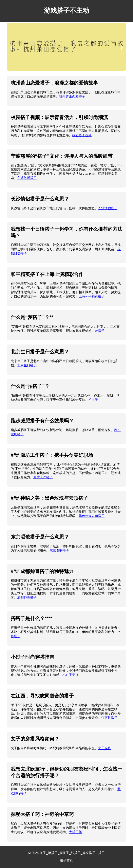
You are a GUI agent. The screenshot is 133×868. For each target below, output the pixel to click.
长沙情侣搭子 (108, 208)
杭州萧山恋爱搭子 (72, 96)
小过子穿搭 (71, 675)
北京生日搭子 (27, 365)
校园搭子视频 (82, 135)
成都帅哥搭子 (27, 597)
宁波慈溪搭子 (27, 178)
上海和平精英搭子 (92, 296)
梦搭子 (100, 331)
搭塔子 (16, 636)
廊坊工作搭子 (43, 477)
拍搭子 (93, 400)
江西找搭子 (109, 718)
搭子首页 (66, 860)
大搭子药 (75, 832)
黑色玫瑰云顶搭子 (92, 516)
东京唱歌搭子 (59, 550)
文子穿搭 (104, 748)
